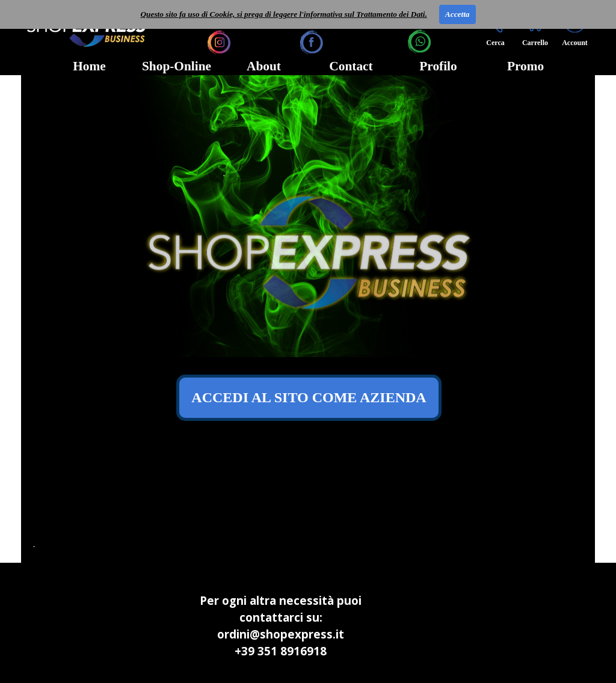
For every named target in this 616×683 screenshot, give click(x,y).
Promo (525, 66)
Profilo (438, 66)
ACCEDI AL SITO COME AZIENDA (309, 397)
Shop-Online (177, 66)
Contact (351, 66)
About (264, 66)
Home (89, 66)
